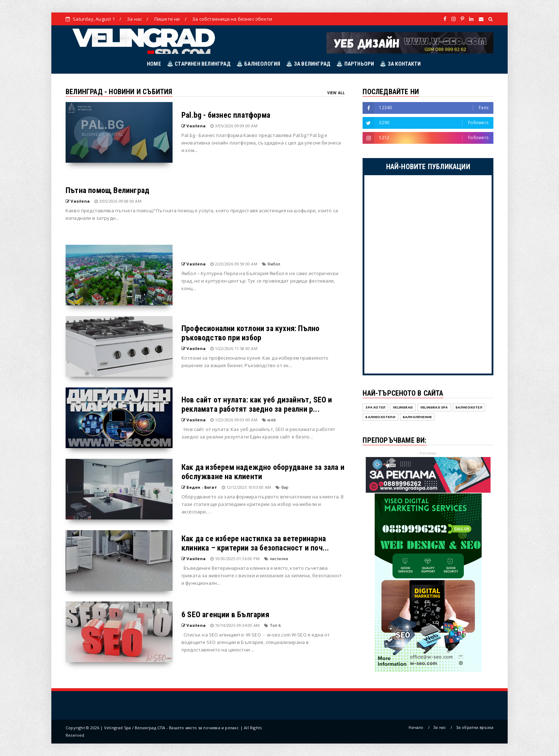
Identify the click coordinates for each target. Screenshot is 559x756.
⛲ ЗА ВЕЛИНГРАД (308, 64)
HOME (154, 64)
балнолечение (417, 417)
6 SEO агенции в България (225, 615)
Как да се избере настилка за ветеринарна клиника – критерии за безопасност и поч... (255, 543)
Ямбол (274, 264)
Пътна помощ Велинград (107, 190)
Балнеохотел (469, 407)
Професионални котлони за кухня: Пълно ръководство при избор (250, 333)
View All (336, 93)
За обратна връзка (475, 727)
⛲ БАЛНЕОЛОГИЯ (258, 64)
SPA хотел (375, 407)
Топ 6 (275, 625)
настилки (279, 559)
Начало (416, 727)
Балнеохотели (380, 417)
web (272, 420)
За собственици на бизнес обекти (232, 19)
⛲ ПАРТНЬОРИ (355, 64)
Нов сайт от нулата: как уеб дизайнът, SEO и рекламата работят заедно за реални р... (257, 404)
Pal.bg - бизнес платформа (226, 115)
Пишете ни (167, 19)
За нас (134, 19)
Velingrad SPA (434, 407)
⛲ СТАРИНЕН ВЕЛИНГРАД (199, 64)
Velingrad (403, 407)
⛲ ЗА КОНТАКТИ (400, 64)
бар (285, 487)
